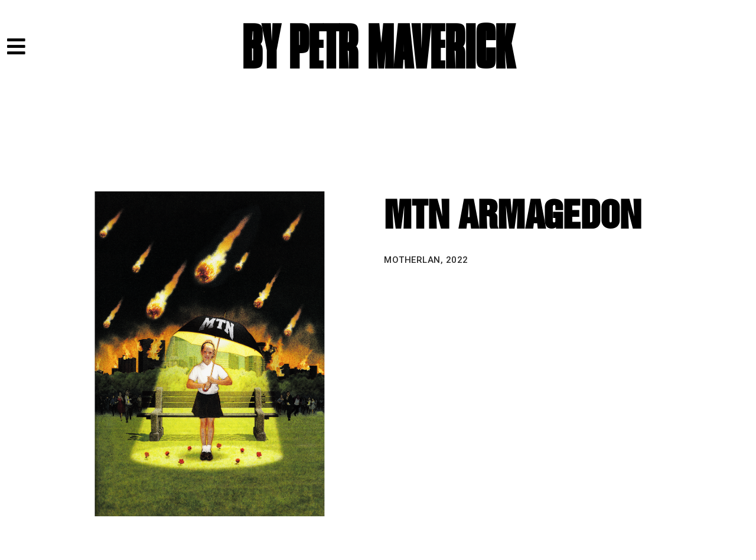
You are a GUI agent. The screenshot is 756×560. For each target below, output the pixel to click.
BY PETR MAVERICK (378, 49)
